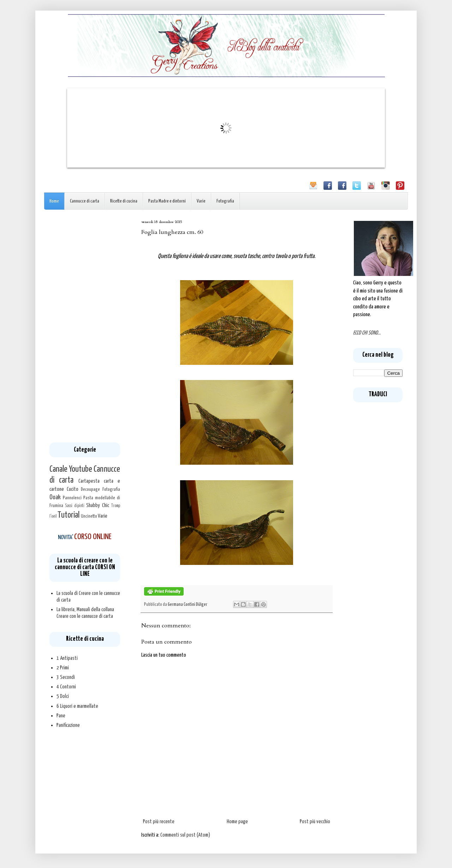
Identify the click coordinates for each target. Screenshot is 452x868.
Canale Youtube (71, 469)
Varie (201, 201)
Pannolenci (72, 498)
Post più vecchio (315, 822)
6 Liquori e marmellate (77, 706)
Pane (61, 716)
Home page (237, 822)
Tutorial (69, 515)
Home (54, 201)
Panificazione (68, 725)
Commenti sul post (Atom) (185, 835)
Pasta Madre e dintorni (167, 201)
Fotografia (225, 201)
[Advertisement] (85, 326)
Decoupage (90, 489)
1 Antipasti (67, 658)
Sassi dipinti (75, 506)
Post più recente (159, 822)
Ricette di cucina (124, 201)
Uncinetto (89, 516)
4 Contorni (66, 687)
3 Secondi (66, 677)
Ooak (55, 498)
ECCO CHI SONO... (367, 333)
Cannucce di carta (85, 201)
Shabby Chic (98, 505)
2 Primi (63, 668)
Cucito (73, 489)
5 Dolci (63, 696)
